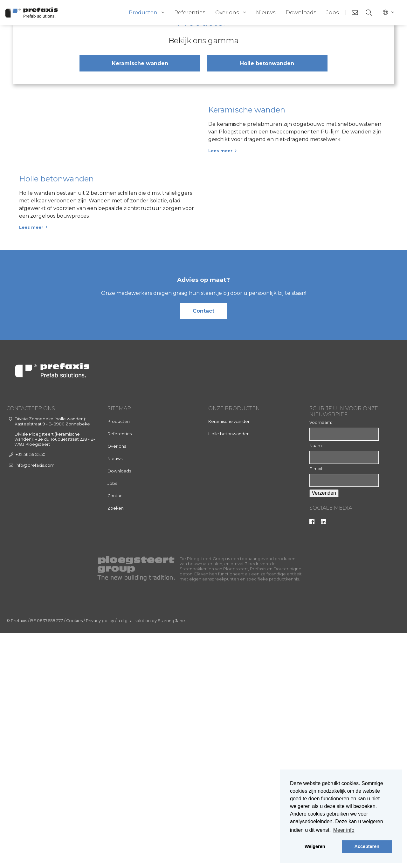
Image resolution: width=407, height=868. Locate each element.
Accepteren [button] (367, 846)
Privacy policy (100, 855)
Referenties (190, 13)
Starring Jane (171, 855)
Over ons (227, 13)
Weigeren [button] (315, 846)
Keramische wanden (140, 198)
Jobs (332, 13)
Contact (203, 546)
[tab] (198, 123)
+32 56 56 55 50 (31, 690)
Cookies (74, 855)
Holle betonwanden (267, 198)
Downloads (301, 13)
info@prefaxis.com (35, 700)
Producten (143, 13)
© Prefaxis (17, 855)
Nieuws (266, 13)
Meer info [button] (344, 830)
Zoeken (116, 743)
